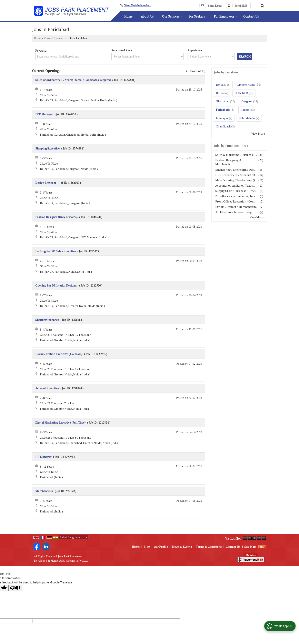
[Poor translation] (15, 588)
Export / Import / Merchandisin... (236, 207)
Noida (220, 85)
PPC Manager (44, 114)
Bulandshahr (247, 118)
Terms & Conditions (209, 547)
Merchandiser (44, 491)
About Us (147, 16)
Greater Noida (246, 85)
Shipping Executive (47, 148)
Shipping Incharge (47, 320)
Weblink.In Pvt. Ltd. (77, 561)
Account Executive (47, 388)
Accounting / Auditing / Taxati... (235, 185)
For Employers (226, 16)
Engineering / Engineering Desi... (236, 170)
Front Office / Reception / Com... (236, 201)
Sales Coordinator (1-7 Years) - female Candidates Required (73, 80)
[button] (137, 5)
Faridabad (222, 110)
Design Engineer (46, 183)
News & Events (182, 547)
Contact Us (251, 16)
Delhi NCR (241, 93)
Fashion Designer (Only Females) (56, 217)
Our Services (172, 16)
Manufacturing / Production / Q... (236, 180)
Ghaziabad (223, 101)
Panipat (246, 110)
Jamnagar (222, 118)
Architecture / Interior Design (234, 212)
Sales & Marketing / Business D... (236, 155)
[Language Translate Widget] (74, 537)
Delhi (219, 93)
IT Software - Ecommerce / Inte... (236, 196)
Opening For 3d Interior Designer (56, 285)
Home (128, 16)
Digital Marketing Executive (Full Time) (60, 422)
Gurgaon (247, 101)
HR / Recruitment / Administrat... (236, 175)
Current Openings (54, 38)
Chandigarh (223, 126)
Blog (147, 547)
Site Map (250, 547)
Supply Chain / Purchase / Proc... (236, 191)
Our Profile (161, 547)
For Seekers (198, 16)
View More (258, 133)
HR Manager (43, 457)
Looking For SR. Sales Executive (56, 251)
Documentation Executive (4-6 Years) (59, 354)
